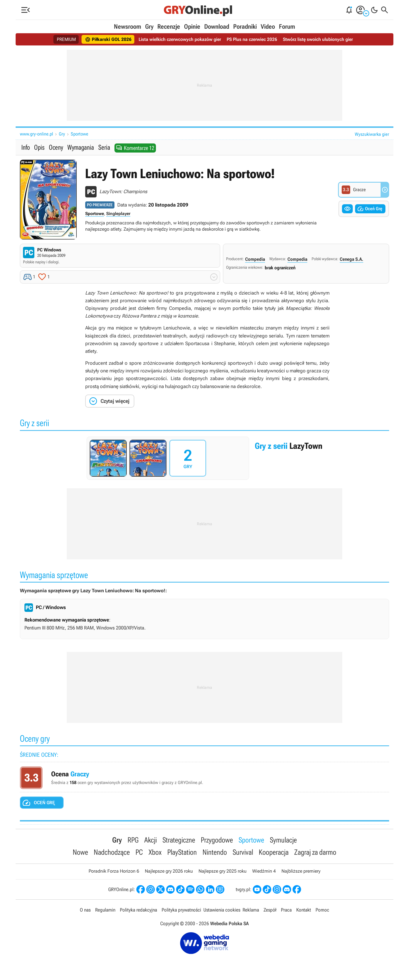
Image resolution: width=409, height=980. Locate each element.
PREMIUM (66, 39)
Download (217, 27)
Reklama (251, 910)
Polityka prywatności (181, 910)
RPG (133, 840)
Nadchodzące (112, 852)
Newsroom (128, 27)
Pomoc (322, 910)
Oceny (56, 147)
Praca (286, 910)
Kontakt (304, 910)
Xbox (155, 852)
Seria (104, 147)
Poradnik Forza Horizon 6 (114, 871)
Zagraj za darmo (315, 852)
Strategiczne (179, 840)
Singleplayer (118, 214)
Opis (39, 147)
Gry (149, 27)
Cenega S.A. (351, 259)
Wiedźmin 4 (264, 871)
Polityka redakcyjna (138, 910)
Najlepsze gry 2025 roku (223, 871)
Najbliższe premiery (301, 871)
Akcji (151, 840)
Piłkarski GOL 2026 (108, 39)
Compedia (255, 259)
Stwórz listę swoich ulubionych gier (318, 39)
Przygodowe (217, 840)
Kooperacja (274, 852)
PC (139, 852)
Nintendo (215, 852)
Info (26, 147)
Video (268, 27)
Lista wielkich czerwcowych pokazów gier (180, 39)
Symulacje (283, 840)
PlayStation (182, 852)
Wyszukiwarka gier (372, 134)
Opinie (192, 27)
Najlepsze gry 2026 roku (169, 871)
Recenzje (169, 27)
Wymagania (81, 147)
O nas (85, 910)
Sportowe (80, 134)
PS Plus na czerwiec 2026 (252, 39)
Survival (243, 852)
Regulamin (105, 910)
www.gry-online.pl (36, 134)
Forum (287, 27)
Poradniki (245, 27)
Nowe (80, 852)
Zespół (270, 910)
